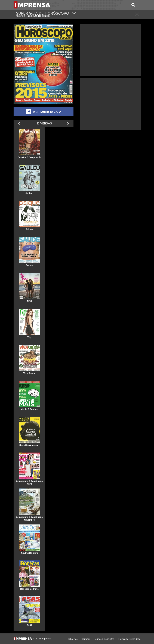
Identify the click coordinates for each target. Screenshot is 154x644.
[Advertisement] (110, 50)
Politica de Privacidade (129, 639)
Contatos (86, 639)
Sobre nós (73, 639)
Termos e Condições (104, 639)
